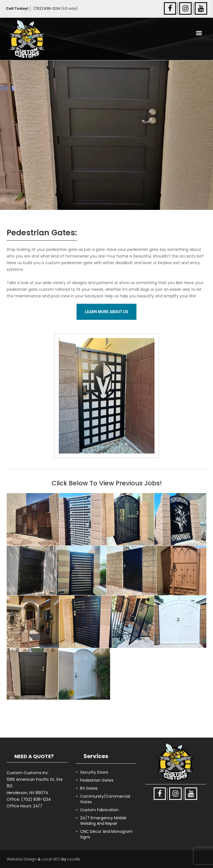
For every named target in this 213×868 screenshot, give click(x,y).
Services (96, 756)
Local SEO (51, 859)
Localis (74, 859)
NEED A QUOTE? (34, 756)
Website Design (22, 859)
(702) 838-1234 (47, 8)
